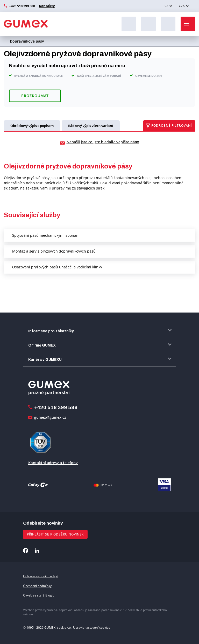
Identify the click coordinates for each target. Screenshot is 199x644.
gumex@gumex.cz (50, 417)
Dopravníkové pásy (27, 41)
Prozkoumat (35, 96)
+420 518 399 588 (22, 6)
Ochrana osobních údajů (41, 576)
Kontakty (46, 6)
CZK (182, 6)
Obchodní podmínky (37, 586)
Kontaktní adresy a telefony (53, 463)
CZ (166, 6)
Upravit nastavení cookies (92, 628)
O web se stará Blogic (39, 595)
